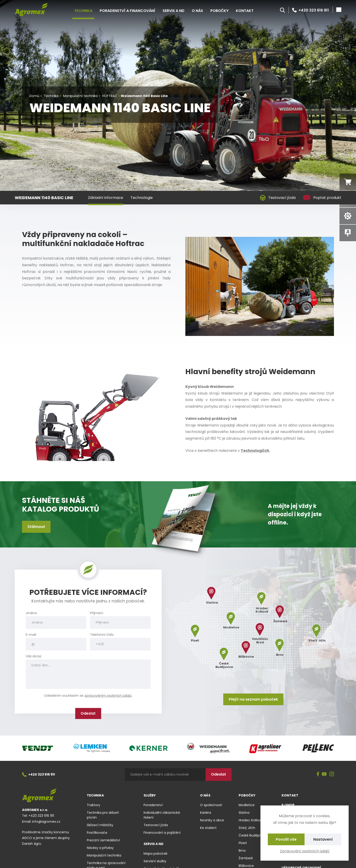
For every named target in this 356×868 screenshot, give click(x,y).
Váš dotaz (34, 656)
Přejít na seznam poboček (253, 699)
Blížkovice (246, 866)
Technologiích (255, 451)
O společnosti (211, 805)
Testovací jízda (278, 198)
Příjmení (97, 613)
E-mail (31, 635)
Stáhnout (36, 527)
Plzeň (243, 843)
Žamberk (246, 858)
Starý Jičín (247, 828)
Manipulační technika (104, 855)
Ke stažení (208, 828)
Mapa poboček (155, 854)
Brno (242, 851)
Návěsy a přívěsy (100, 848)
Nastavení (323, 839)
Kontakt (245, 11)
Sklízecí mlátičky (100, 825)
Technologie (142, 198)
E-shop (288, 805)
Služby (150, 795)
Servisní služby (155, 861)
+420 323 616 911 (311, 10)
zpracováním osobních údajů (108, 696)
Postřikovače (97, 833)
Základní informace (106, 198)
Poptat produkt (322, 198)
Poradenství (153, 805)
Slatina (244, 813)
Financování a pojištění (162, 833)
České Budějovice (253, 835)
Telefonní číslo (102, 635)
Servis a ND (174, 11)
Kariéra (206, 813)
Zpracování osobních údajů (305, 851)
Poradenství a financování (127, 11)
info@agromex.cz (46, 822)
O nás (197, 11)
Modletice (247, 805)
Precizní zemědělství (103, 840)
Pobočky (219, 11)
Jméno (31, 613)
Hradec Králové (251, 820)
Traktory (93, 805)
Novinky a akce (212, 820)
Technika (83, 11)
